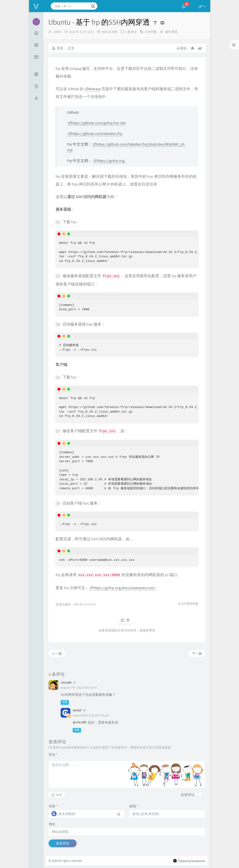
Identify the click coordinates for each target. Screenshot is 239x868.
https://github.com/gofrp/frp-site (97, 123)
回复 (65, 702)
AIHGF (58, 32)
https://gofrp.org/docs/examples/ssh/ (122, 588)
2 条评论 (131, 32)
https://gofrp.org (109, 161)
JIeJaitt (66, 683)
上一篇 (57, 653)
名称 (53, 806)
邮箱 (134, 806)
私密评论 (188, 795)
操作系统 (171, 32)
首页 (58, 48)
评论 (53, 755)
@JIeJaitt (80, 722)
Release (93, 89)
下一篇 (197, 653)
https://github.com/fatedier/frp (95, 134)
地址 (52, 824)
